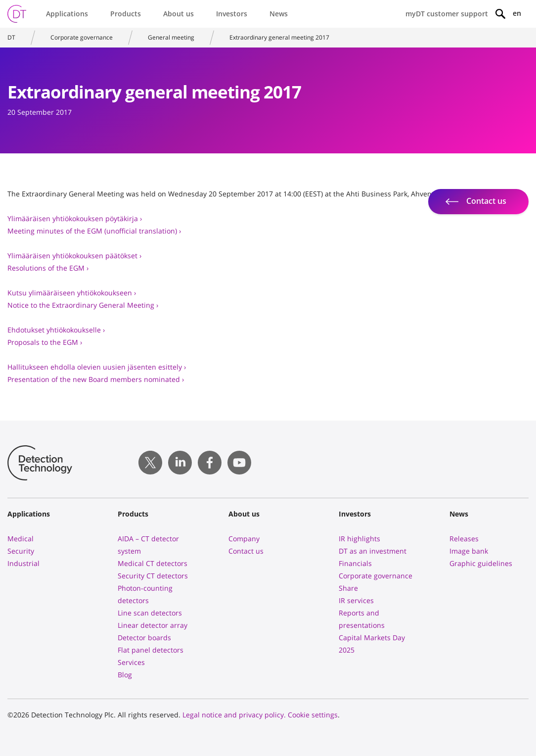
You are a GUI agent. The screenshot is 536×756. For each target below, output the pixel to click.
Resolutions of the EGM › (48, 268)
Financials (355, 563)
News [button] (279, 14)
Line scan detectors (150, 613)
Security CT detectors (153, 576)
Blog (125, 675)
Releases (464, 539)
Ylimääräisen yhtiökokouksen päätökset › (74, 256)
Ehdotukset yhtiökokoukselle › (56, 330)
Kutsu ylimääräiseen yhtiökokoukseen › (72, 293)
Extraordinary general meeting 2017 (279, 37)
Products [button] (126, 14)
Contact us (246, 551)
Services (131, 662)
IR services (356, 600)
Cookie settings (313, 715)
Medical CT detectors (153, 563)
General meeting (171, 37)
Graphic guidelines (481, 563)
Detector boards (144, 638)
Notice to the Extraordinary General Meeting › (83, 305)
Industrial (23, 563)
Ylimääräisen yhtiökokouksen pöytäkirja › (75, 218)
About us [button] (179, 14)
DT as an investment (373, 551)
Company (244, 539)
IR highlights (359, 539)
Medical (21, 539)
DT (11, 37)
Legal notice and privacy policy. (234, 715)
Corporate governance (82, 37)
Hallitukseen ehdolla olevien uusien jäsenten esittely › (97, 367)
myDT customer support (447, 14)
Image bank (469, 551)
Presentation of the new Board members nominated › (96, 379)
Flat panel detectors (151, 650)
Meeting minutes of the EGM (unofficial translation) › (94, 231)
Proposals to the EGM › (45, 342)
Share (348, 588)
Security (21, 551)
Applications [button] (67, 14)
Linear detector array (153, 625)
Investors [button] (232, 14)
